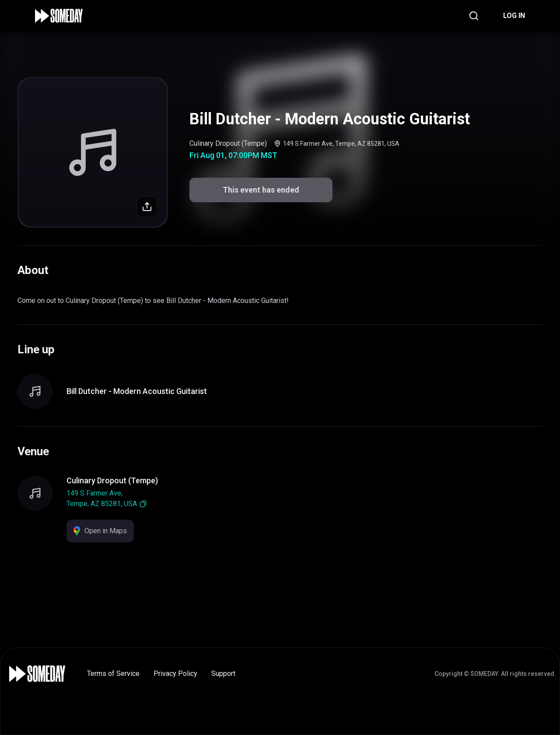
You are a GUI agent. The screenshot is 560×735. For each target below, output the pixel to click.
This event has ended (261, 190)
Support (223, 673)
